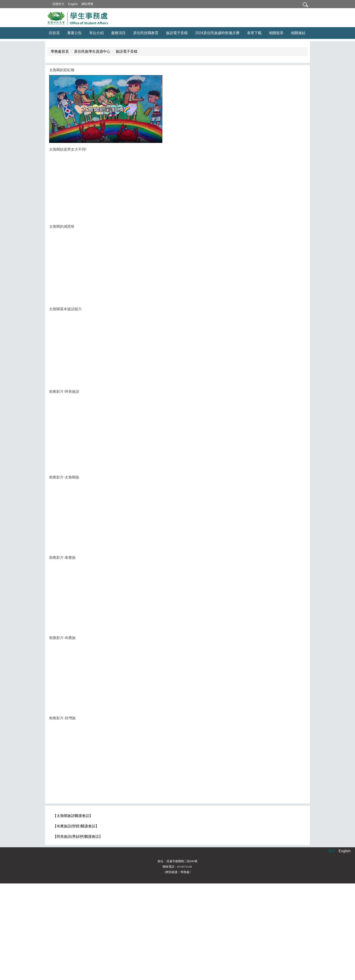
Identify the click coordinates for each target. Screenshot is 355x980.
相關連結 (298, 33)
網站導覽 (94, 4)
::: (54, 4)
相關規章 (276, 33)
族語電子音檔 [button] (177, 33)
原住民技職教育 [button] (146, 33)
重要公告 (74, 33)
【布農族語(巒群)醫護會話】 (76, 923)
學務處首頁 (60, 148)
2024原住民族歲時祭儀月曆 (217, 33)
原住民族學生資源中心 (92, 148)
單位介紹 (96, 33)
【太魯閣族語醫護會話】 (73, 912)
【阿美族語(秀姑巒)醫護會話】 (78, 933)
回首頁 (54, 33)
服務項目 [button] (118, 33)
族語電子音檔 (127, 148)
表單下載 (254, 33)
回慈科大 (65, 4)
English (79, 4)
